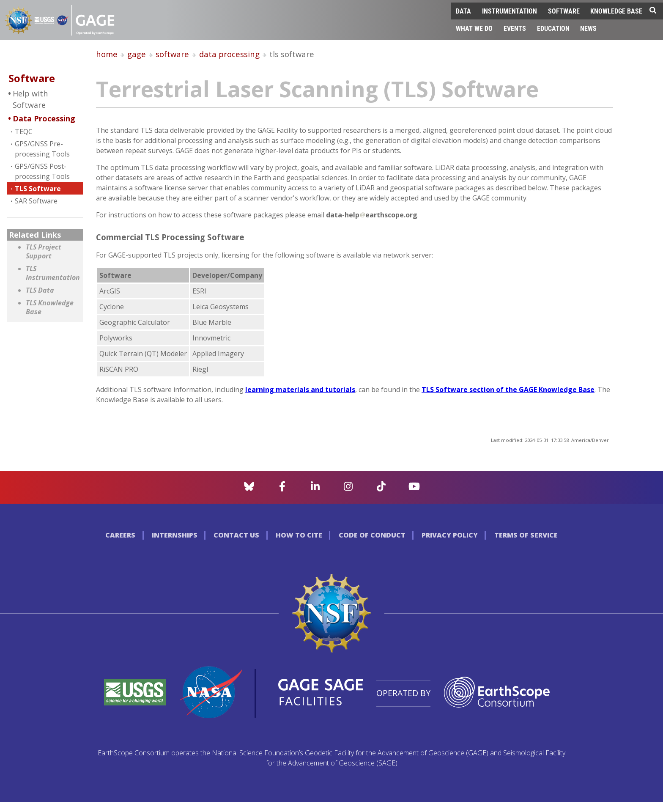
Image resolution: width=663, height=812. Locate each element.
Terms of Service (526, 535)
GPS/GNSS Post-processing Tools (42, 171)
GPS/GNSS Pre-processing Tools (42, 149)
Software (564, 11)
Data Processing (44, 118)
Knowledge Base (616, 11)
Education (553, 28)
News (588, 28)
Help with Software (30, 99)
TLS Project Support (44, 252)
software (172, 54)
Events (515, 28)
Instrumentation (510, 11)
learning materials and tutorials (300, 390)
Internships (175, 535)
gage (137, 54)
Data (463, 11)
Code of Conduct (372, 535)
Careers (120, 535)
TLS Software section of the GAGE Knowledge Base (508, 390)
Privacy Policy (450, 535)
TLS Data (40, 290)
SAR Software (36, 201)
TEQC (24, 132)
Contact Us (236, 535)
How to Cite (299, 535)
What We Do (474, 28)
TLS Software (38, 189)
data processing (229, 54)
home (107, 54)
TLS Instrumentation (52, 273)
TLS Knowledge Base (50, 308)
